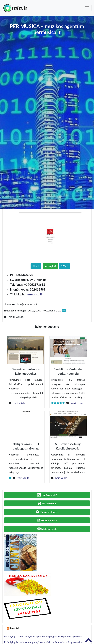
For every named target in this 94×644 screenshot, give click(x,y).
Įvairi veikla (19, 403)
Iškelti (36, 266)
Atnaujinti (50, 266)
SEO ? (64, 266)
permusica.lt (34, 294)
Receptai (14, 628)
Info (64, 311)
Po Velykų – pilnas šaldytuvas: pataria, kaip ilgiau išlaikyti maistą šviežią (43, 636)
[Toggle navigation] (87, 8)
